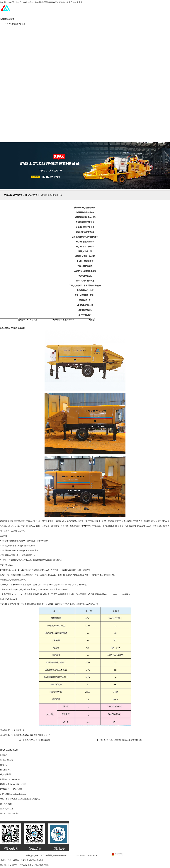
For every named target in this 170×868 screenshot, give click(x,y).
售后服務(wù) (83, 99)
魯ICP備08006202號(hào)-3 (87, 855)
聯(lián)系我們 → (7, 804)
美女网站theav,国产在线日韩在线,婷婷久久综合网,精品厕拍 (24, 865)
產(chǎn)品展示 (83, 48)
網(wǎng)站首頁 (83, 13)
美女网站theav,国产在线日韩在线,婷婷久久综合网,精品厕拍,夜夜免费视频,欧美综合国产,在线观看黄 (41, 2)
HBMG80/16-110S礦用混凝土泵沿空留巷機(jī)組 (123, 740)
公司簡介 (83, 31)
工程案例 (83, 65)
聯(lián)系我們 (83, 134)
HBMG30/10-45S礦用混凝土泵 (38, 740)
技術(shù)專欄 (83, 117)
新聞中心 (83, 82)
